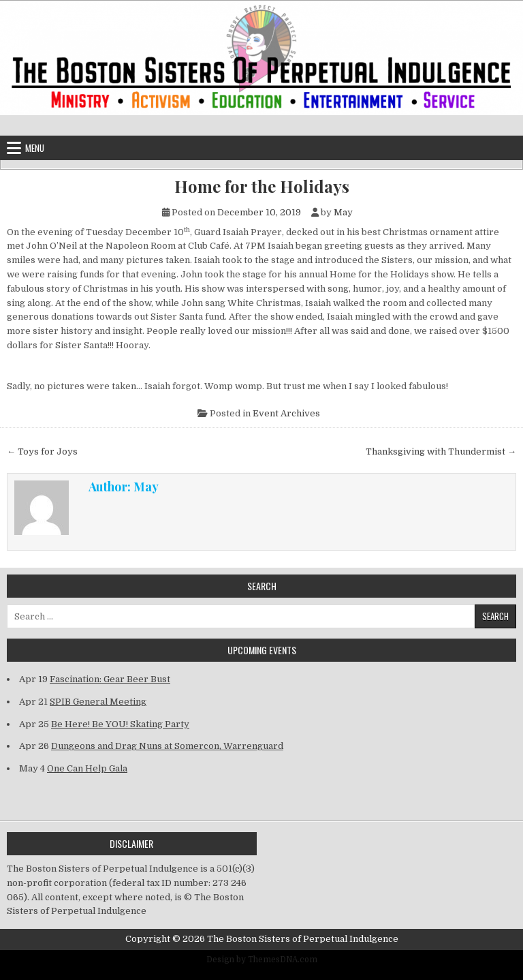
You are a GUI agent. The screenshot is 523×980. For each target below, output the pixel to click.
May (343, 212)
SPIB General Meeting (98, 702)
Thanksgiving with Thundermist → (441, 451)
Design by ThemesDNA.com (262, 960)
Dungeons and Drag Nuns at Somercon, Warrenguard (167, 746)
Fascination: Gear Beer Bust (110, 679)
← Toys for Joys (42, 451)
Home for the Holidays (262, 186)
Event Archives (286, 413)
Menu (35, 148)
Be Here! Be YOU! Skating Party (120, 724)
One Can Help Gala (87, 768)
